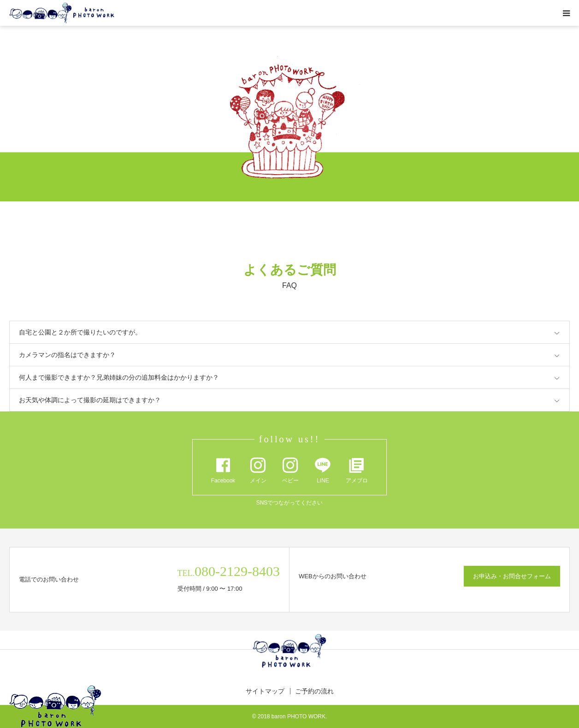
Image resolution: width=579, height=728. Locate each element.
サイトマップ (265, 691)
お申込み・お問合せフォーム (512, 576)
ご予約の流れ (314, 691)
